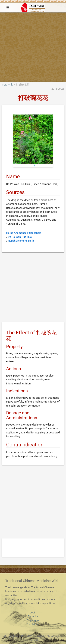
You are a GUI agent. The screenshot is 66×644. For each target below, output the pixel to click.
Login (33, 613)
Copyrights (33, 620)
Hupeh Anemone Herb (21, 241)
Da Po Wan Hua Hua (20, 237)
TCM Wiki (8, 85)
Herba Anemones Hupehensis (24, 233)
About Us (33, 616)
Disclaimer (33, 624)
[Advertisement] (33, 47)
